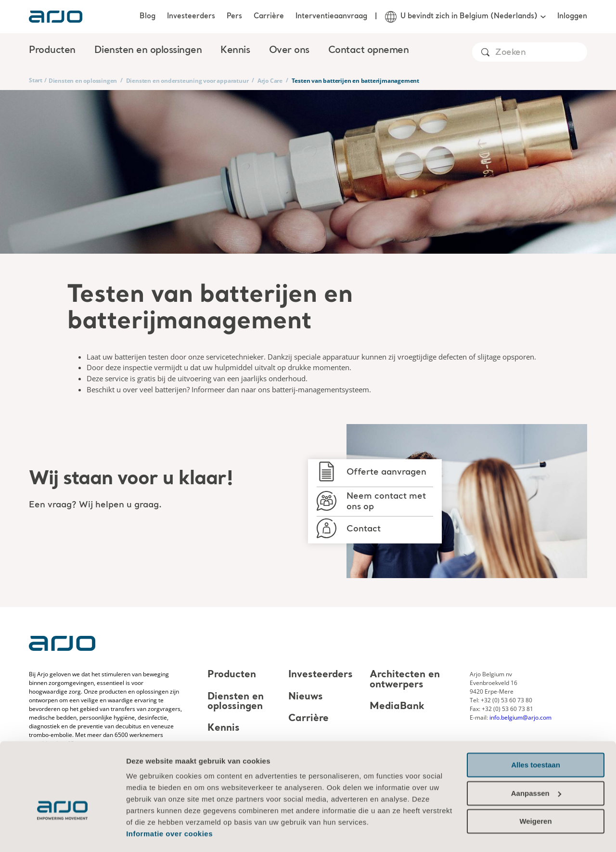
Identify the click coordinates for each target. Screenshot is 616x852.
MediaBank (397, 707)
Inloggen (572, 16)
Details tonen (149, 833)
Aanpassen (536, 766)
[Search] (541, 53)
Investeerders (191, 16)
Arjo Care (270, 81)
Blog (148, 16)
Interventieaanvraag (331, 16)
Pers (234, 16)
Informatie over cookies (169, 807)
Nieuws (306, 697)
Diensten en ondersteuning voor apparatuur (187, 81)
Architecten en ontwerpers (405, 680)
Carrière (269, 16)
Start (36, 80)
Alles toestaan (536, 738)
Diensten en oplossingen (83, 81)
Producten (232, 675)
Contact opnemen (369, 51)
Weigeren (535, 794)
